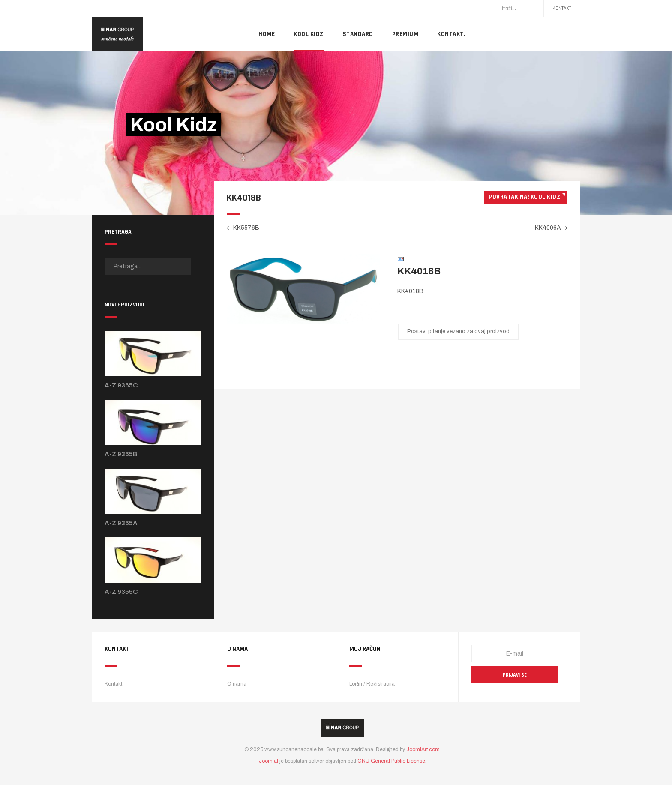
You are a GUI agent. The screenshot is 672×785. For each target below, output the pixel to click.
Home (267, 34)
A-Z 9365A (121, 523)
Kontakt (562, 8)
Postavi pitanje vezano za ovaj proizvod (458, 331)
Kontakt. (451, 34)
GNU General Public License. (392, 761)
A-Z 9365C (121, 385)
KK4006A (548, 228)
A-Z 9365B (121, 454)
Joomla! (268, 761)
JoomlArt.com (423, 749)
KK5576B (246, 228)
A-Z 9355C (121, 592)
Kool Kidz (309, 34)
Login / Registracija (372, 684)
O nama (237, 684)
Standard (358, 34)
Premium (405, 34)
